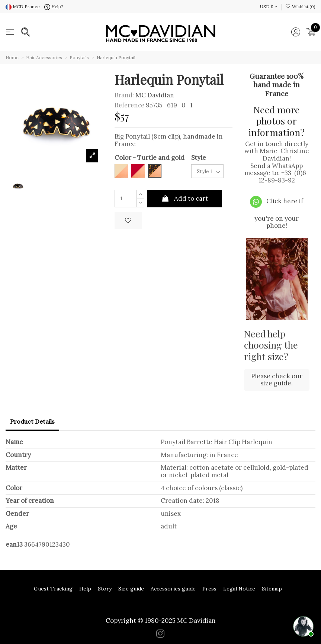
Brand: (124, 95)
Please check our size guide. (277, 380)
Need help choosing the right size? (271, 345)
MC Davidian (155, 95)
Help (85, 589)
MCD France (23, 7)
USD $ (269, 7)
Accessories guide (173, 589)
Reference (129, 105)
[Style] (207, 171)
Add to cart (184, 198)
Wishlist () (300, 7)
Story (105, 589)
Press (209, 589)
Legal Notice (239, 589)
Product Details (32, 421)
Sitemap (272, 589)
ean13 (14, 545)
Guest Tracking (53, 589)
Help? (54, 7)
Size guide (131, 589)
